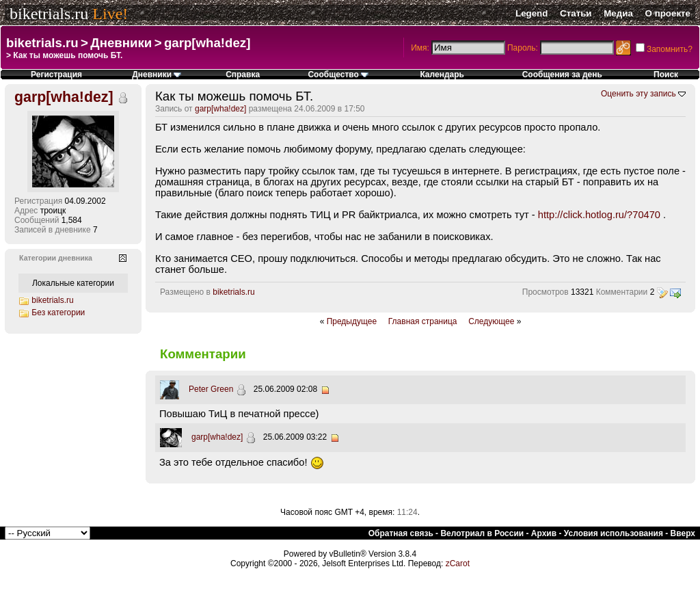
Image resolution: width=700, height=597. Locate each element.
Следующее (491, 321)
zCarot (458, 563)
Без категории (58, 313)
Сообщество (338, 75)
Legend (531, 13)
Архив (544, 533)
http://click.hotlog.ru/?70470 (599, 215)
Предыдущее (352, 321)
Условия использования (614, 533)
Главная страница (423, 321)
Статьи (576, 13)
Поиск (666, 75)
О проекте (668, 13)
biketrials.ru (49, 14)
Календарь (442, 75)
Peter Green (211, 389)
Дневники (121, 43)
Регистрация (56, 75)
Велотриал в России (482, 533)
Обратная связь (401, 533)
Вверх (683, 533)
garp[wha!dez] (207, 43)
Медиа (618, 13)
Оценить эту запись (638, 94)
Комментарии (622, 292)
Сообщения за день (562, 75)
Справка (243, 75)
